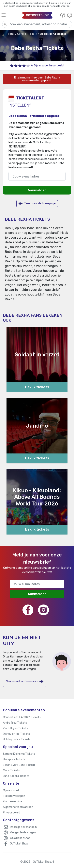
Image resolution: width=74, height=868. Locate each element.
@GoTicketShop (20, 838)
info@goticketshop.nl (24, 827)
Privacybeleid (12, 813)
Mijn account (11, 790)
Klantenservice (13, 801)
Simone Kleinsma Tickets (19, 754)
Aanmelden (37, 190)
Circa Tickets (11, 770)
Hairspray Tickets (14, 759)
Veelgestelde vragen (23, 833)
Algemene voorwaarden (18, 807)
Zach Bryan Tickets (15, 728)
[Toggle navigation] (10, 15)
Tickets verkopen (14, 796)
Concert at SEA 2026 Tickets (22, 717)
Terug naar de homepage (37, 204)
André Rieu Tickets (15, 723)
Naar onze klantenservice (25, 681)
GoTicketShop (19, 844)
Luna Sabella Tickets (16, 776)
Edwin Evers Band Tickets (19, 765)
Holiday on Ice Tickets (17, 739)
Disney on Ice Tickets (16, 734)
